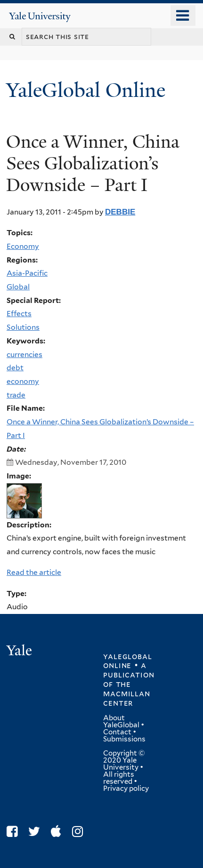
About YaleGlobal (121, 721)
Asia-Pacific (27, 273)
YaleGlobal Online (86, 90)
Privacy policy (126, 788)
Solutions (23, 327)
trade (16, 395)
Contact (117, 732)
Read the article (34, 572)
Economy (23, 246)
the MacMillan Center (126, 693)
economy (23, 381)
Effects (19, 314)
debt (15, 368)
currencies (24, 354)
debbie (120, 212)
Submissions (124, 739)
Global (18, 287)
